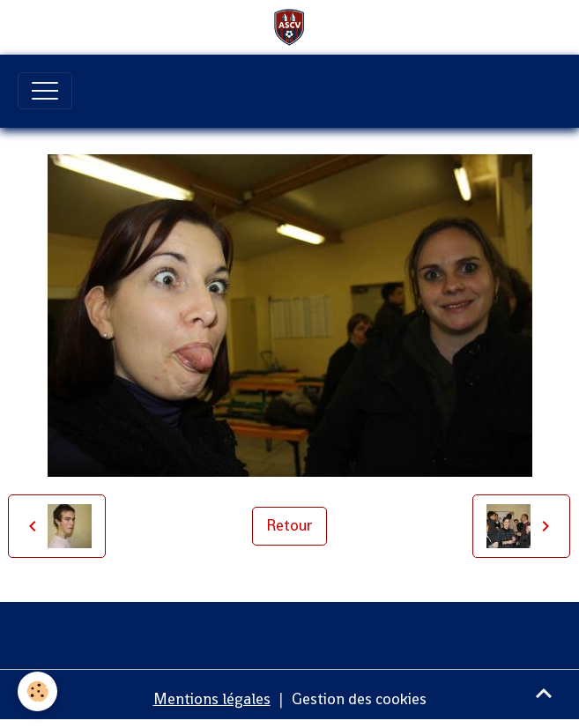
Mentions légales (212, 699)
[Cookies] (37, 691)
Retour (289, 525)
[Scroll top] (544, 693)
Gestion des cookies (359, 699)
